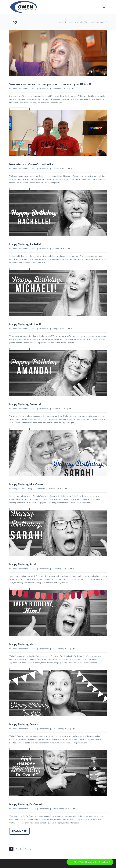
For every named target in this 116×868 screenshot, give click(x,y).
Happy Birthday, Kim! (22, 644)
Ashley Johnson (18, 488)
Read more (19, 830)
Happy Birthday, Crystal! (25, 724)
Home (61, 22)
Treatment (56, 865)
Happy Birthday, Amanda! (25, 404)
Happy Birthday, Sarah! (24, 564)
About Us (43, 865)
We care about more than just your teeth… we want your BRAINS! (50, 84)
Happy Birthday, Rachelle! (25, 244)
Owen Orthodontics (20, 88)
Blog (34, 88)
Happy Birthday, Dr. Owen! (26, 803)
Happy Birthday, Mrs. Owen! (27, 484)
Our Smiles (30, 865)
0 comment (44, 88)
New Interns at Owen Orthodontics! (32, 164)
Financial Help (15, 865)
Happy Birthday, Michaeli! (25, 324)
